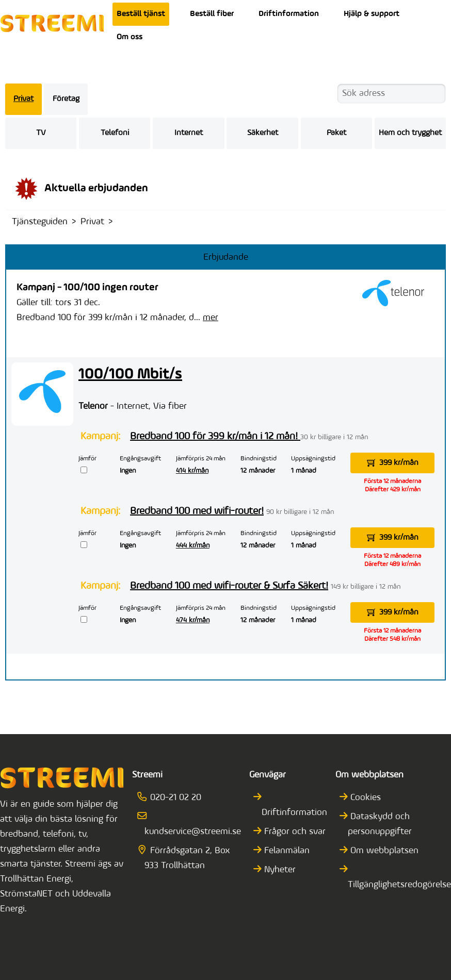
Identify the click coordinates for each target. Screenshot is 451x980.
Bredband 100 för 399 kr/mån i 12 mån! (215, 437)
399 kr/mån (393, 463)
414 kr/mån (192, 471)
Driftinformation (289, 14)
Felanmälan (286, 851)
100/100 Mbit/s (130, 375)
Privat (23, 99)
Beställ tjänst (141, 14)
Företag (66, 99)
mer (211, 318)
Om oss (130, 37)
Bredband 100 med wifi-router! (197, 511)
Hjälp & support (372, 14)
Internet (189, 133)
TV (41, 133)
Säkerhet (263, 133)
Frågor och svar (294, 832)
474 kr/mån (193, 620)
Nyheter (279, 870)
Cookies (364, 798)
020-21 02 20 (173, 798)
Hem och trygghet (410, 133)
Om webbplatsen (383, 851)
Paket (336, 133)
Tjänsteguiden (40, 222)
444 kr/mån (193, 546)
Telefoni (115, 133)
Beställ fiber (212, 14)
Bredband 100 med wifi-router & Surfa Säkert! (229, 586)
